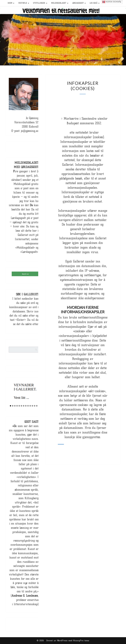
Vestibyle (23, 3)
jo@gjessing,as (30, 131)
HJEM (10, 3)
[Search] (41, 356)
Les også (93, 3)
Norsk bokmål (112, 2)
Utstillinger (39, 3)
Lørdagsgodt (78, 3)
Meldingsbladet (59, 3)
